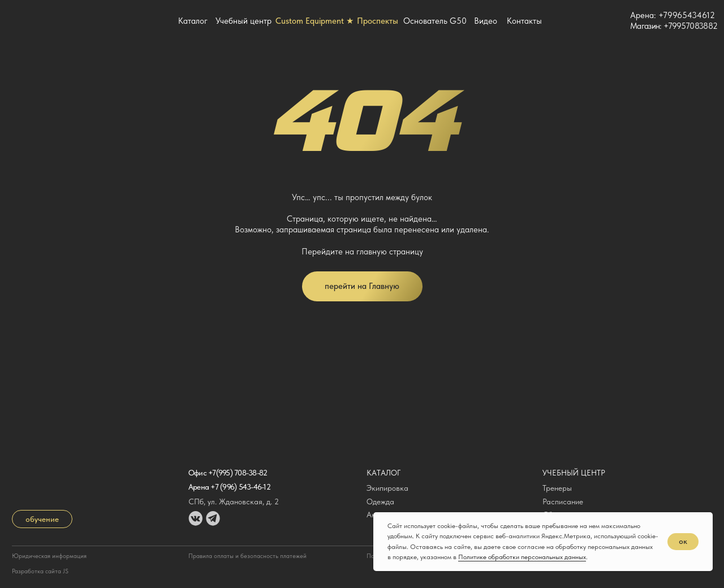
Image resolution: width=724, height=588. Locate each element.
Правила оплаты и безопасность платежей (247, 556)
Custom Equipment (314, 21)
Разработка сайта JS (40, 571)
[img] (613, 21)
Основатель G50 (435, 21)
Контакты (524, 21)
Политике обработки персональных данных (522, 557)
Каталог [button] (193, 21)
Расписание (563, 501)
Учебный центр (244, 21)
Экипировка (387, 488)
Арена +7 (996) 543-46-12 (229, 487)
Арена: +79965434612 (673, 15)
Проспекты (378, 21)
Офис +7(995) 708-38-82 (228, 473)
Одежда (380, 501)
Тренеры (557, 488)
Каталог (383, 473)
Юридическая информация (49, 556)
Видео (486, 21)
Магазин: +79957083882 (674, 26)
